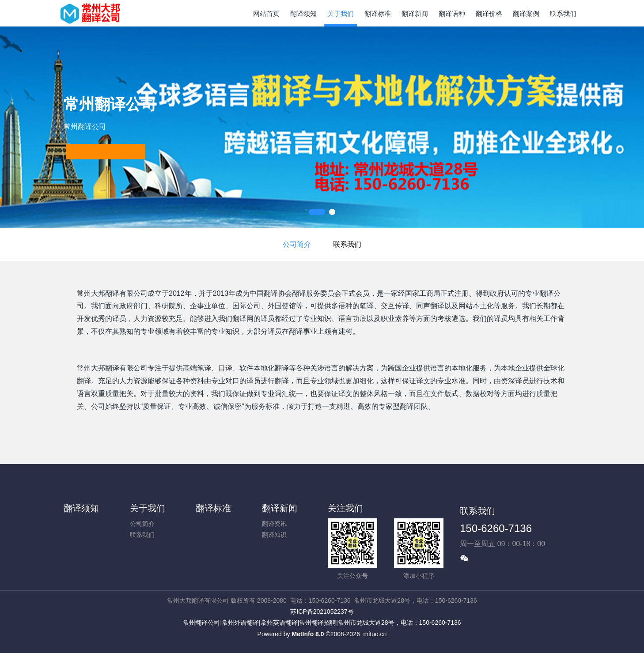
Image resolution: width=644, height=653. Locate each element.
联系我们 (347, 244)
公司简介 (297, 244)
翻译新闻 (280, 508)
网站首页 (266, 13)
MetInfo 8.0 (308, 634)
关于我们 (148, 508)
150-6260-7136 (496, 528)
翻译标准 (213, 508)
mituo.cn (375, 634)
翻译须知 (81, 508)
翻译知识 (274, 535)
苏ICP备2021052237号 (322, 611)
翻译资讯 (274, 524)
